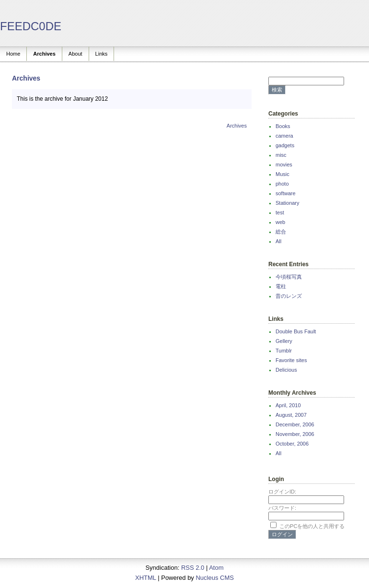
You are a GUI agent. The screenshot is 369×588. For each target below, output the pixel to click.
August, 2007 (291, 415)
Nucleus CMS (214, 578)
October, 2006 (292, 444)
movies (284, 165)
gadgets (285, 145)
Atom (216, 568)
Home (13, 54)
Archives (44, 54)
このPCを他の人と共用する (312, 526)
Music (283, 174)
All (278, 241)
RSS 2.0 (193, 568)
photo (282, 184)
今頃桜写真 (289, 277)
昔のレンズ (289, 296)
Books (283, 126)
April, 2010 (288, 405)
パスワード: (282, 508)
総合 (281, 232)
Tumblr (284, 351)
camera (284, 136)
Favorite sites (291, 360)
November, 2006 (295, 434)
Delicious (286, 370)
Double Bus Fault (296, 331)
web (280, 222)
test (280, 212)
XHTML (146, 578)
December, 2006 (295, 424)
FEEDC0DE (31, 26)
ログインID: (282, 492)
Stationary (288, 203)
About (75, 54)
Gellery (284, 341)
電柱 (281, 286)
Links (102, 54)
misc (281, 155)
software (286, 193)
